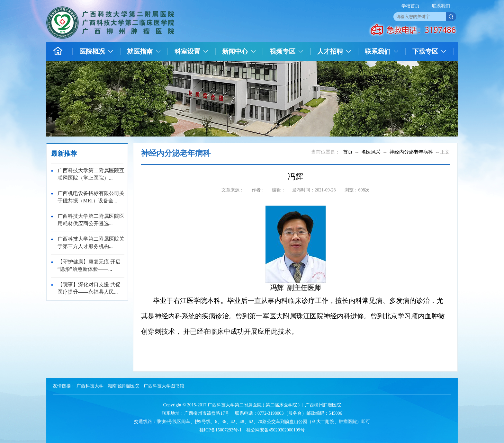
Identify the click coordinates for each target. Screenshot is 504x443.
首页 (348, 152)
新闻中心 (235, 51)
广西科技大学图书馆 (164, 386)
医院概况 (92, 51)
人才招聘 (330, 51)
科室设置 (187, 51)
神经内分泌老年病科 (411, 152)
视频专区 (283, 51)
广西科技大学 (90, 386)
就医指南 (140, 51)
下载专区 (425, 51)
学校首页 (410, 6)
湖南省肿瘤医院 (123, 386)
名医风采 (371, 152)
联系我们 (441, 6)
